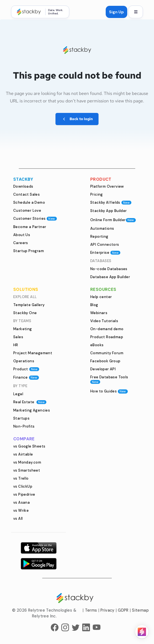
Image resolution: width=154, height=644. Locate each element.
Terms (91, 610)
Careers (21, 243)
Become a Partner (30, 227)
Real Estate (30, 402)
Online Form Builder (113, 220)
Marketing (23, 329)
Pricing (97, 194)
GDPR (123, 610)
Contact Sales (26, 194)
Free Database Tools (109, 379)
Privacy (107, 610)
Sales (18, 337)
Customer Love (27, 210)
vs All (18, 518)
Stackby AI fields (111, 202)
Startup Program (29, 251)
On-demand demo (107, 329)
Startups (21, 418)
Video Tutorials (104, 321)
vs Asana (22, 502)
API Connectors (105, 245)
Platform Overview (107, 186)
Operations (24, 361)
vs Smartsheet (27, 470)
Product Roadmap (107, 337)
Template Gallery (29, 305)
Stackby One (25, 313)
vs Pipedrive (24, 494)
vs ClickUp (23, 486)
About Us (22, 235)
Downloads (23, 186)
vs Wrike (21, 510)
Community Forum (107, 353)
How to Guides (109, 391)
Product (26, 369)
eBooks (97, 345)
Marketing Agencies (32, 410)
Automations (102, 228)
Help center (101, 297)
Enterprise (105, 253)
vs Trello (21, 478)
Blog (94, 305)
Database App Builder (110, 277)
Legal (18, 394)
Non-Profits (24, 426)
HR (16, 345)
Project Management (33, 353)
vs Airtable (23, 454)
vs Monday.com (27, 462)
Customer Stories (35, 218)
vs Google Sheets (29, 446)
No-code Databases (109, 269)
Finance (26, 377)
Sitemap (140, 610)
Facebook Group (105, 361)
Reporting (99, 236)
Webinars (99, 313)
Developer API (103, 369)
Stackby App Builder (109, 211)
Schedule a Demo (29, 202)
